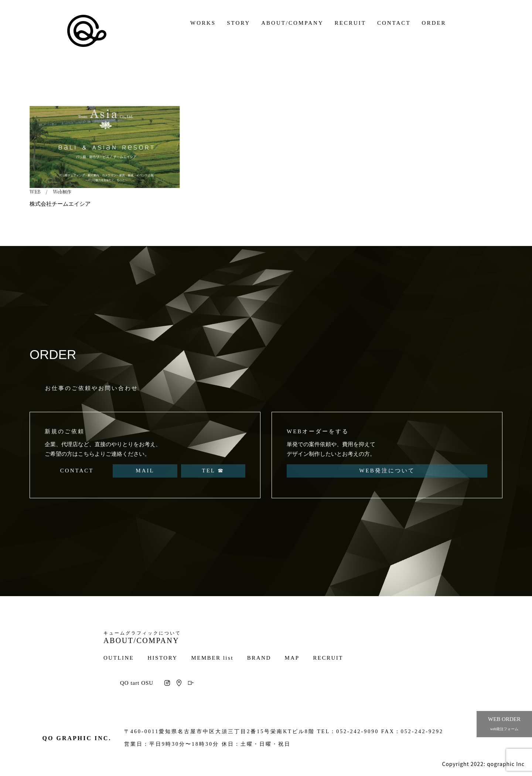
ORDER (434, 23)
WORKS (203, 23)
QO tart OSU (137, 683)
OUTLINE (119, 658)
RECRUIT (350, 23)
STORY (238, 23)
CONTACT (394, 23)
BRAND (259, 658)
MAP (292, 658)
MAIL (145, 471)
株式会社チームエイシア (60, 204)
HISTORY (162, 658)
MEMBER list (212, 658)
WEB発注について (387, 471)
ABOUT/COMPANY (292, 23)
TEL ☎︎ (213, 471)
